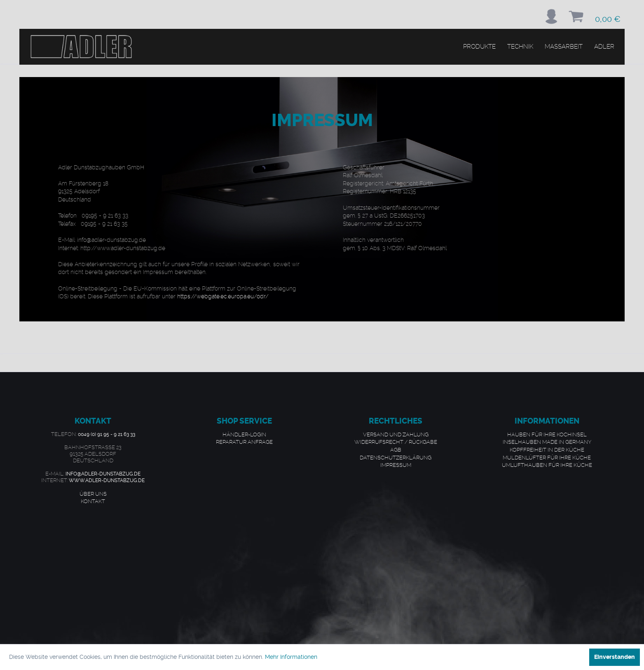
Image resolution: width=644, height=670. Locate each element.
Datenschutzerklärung (396, 457)
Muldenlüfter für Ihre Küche (547, 457)
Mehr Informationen (291, 657)
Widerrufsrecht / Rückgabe (396, 442)
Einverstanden (615, 657)
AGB (396, 450)
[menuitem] (551, 16)
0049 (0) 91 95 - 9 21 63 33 (107, 434)
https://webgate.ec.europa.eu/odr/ (223, 296)
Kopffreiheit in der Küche (547, 450)
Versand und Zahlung (396, 434)
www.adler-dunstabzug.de (107, 480)
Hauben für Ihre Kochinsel (547, 434)
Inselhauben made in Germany (547, 442)
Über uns (93, 494)
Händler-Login (244, 434)
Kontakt (93, 501)
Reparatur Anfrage (244, 442)
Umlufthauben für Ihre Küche (547, 465)
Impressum (396, 465)
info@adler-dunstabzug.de (103, 474)
